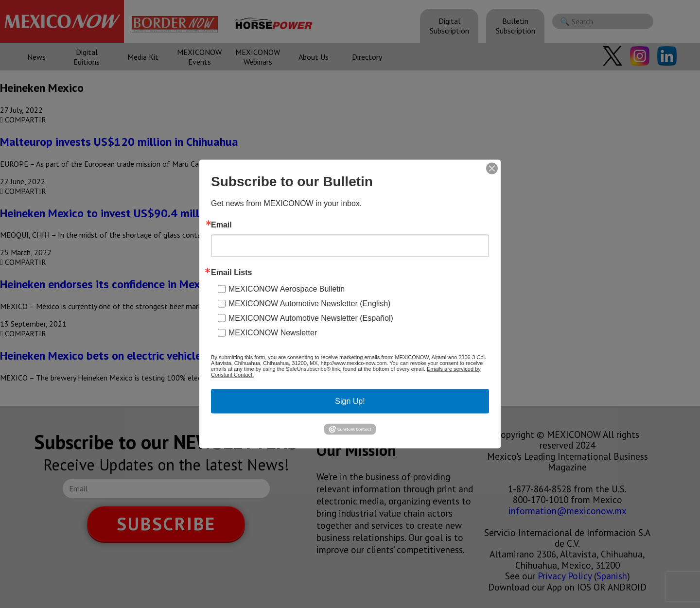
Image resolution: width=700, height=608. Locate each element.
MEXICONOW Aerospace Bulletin (287, 288)
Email (221, 225)
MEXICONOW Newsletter (273, 332)
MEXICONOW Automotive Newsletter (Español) (311, 318)
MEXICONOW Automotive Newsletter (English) (309, 303)
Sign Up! (350, 401)
